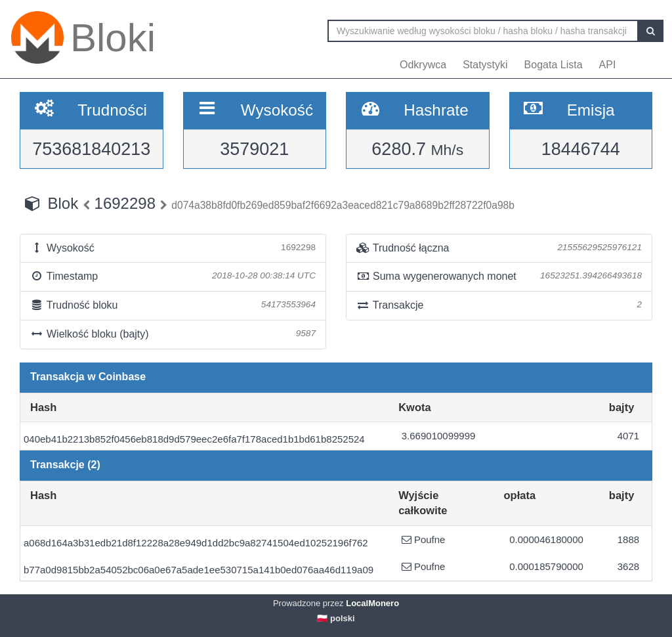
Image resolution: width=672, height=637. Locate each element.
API (608, 65)
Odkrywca (423, 65)
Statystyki (485, 65)
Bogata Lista (554, 65)
